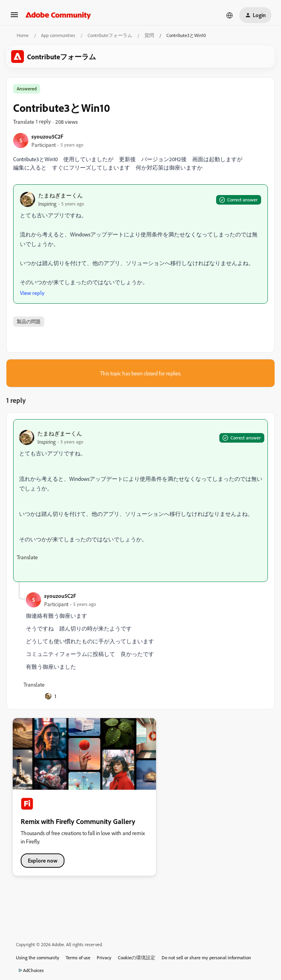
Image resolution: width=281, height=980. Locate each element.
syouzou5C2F (47, 136)
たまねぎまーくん (60, 195)
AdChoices (30, 970)
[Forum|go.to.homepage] (58, 15)
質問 (149, 35)
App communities (58, 35)
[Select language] (230, 15)
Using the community (38, 958)
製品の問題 (29, 321)
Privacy (104, 958)
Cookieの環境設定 (137, 958)
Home (23, 35)
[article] (140, 501)
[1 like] (51, 696)
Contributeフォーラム (110, 35)
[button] (14, 17)
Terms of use (78, 958)
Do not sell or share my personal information (206, 958)
